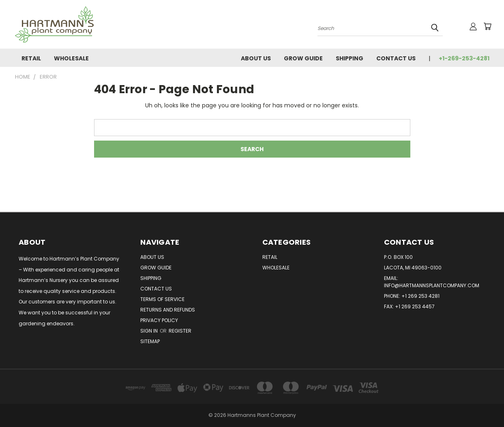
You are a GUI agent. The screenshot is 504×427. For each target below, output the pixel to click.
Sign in (150, 331)
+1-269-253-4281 (464, 58)
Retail (31, 58)
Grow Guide (303, 58)
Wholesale (71, 58)
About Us (256, 58)
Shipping (350, 58)
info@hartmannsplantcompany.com (432, 285)
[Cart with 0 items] (487, 26)
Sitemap (150, 341)
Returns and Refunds (168, 310)
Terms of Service (162, 299)
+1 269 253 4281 (420, 296)
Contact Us (396, 58)
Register (180, 331)
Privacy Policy (159, 320)
